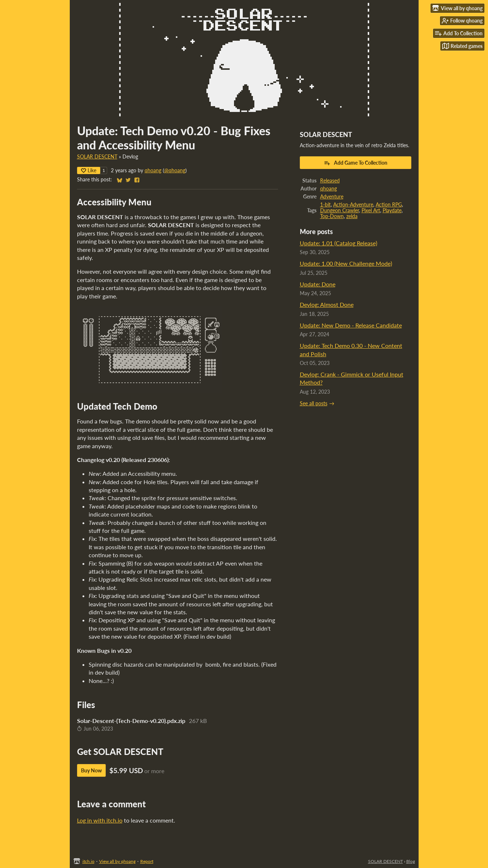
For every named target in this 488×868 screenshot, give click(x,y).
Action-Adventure (353, 205)
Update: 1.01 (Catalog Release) (338, 243)
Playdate (392, 210)
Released (330, 181)
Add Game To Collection (356, 163)
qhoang (153, 170)
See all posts (314, 403)
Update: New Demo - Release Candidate (351, 325)
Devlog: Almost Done (327, 304)
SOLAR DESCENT (97, 157)
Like (89, 170)
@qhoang (175, 170)
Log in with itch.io (100, 820)
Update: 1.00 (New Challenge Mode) (346, 263)
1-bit (325, 205)
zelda (352, 216)
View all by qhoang (117, 861)
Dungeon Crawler (340, 210)
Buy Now (91, 770)
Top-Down (332, 216)
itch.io (88, 861)
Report (147, 861)
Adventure (332, 197)
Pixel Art (371, 210)
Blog (411, 861)
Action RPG (389, 205)
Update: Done (318, 284)
